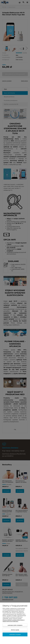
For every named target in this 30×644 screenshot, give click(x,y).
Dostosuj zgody (15, 630)
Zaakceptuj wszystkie (15, 634)
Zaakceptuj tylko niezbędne (15, 625)
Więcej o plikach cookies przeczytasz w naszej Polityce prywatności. (13, 621)
